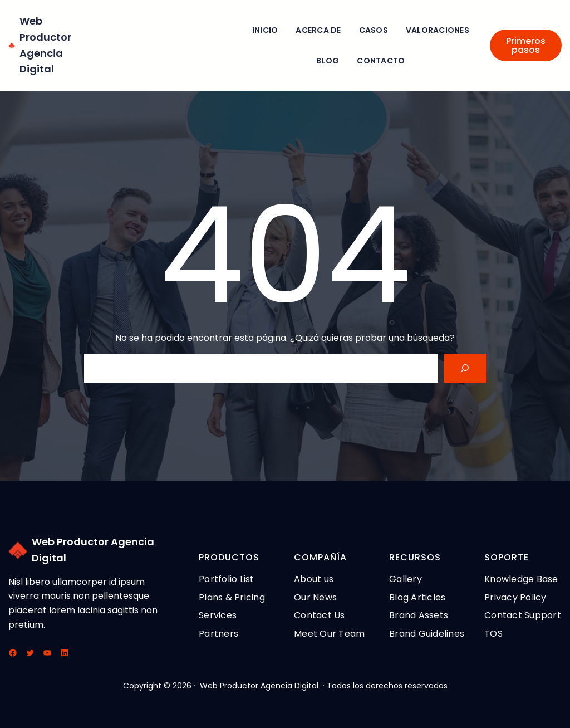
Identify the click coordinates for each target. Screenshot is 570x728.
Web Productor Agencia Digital (259, 686)
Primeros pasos (526, 45)
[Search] (465, 368)
